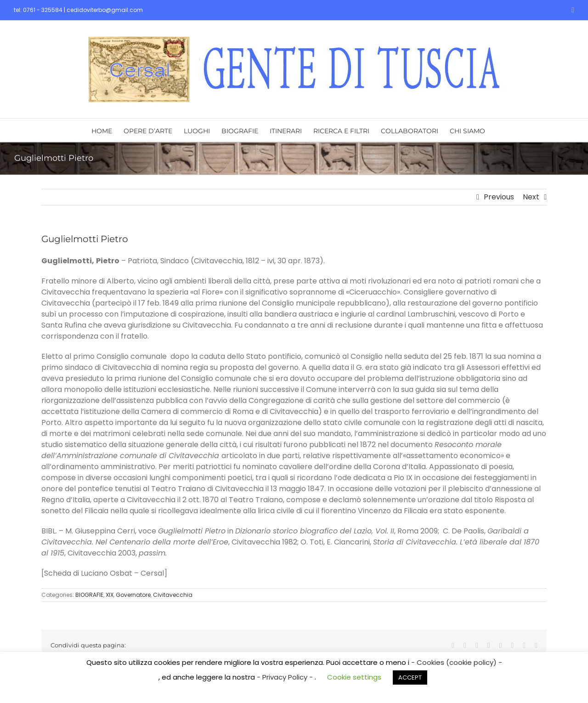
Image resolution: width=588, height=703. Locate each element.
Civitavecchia (173, 595)
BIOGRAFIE (89, 595)
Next (531, 197)
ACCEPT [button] (410, 677)
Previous (499, 197)
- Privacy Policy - (286, 677)
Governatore (133, 595)
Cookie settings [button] (354, 677)
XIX (110, 595)
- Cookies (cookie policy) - (457, 662)
